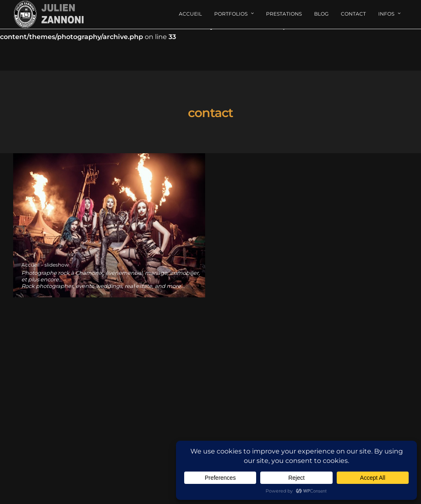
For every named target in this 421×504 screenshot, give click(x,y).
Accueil (190, 14)
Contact (353, 14)
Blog (321, 14)
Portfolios (231, 14)
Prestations (284, 14)
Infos (386, 14)
